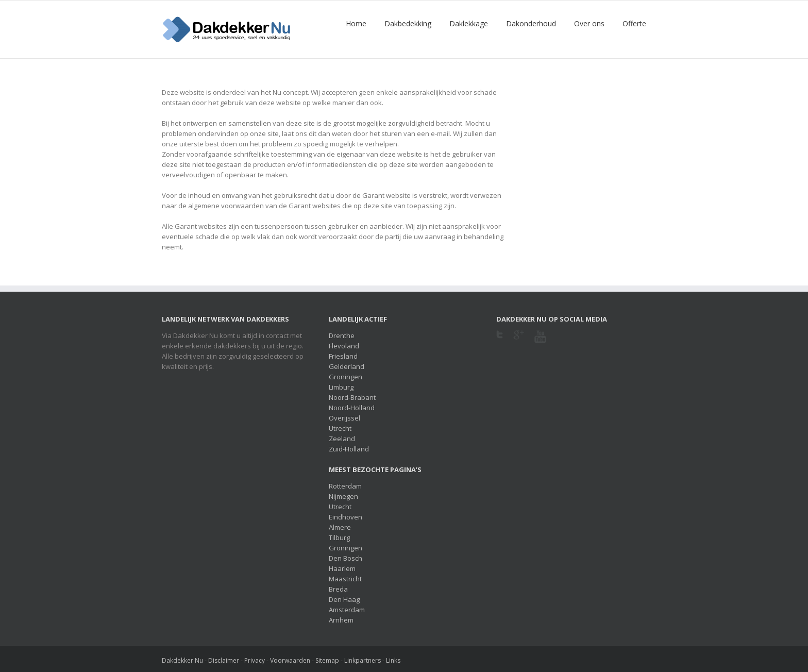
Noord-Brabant (352, 397)
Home (356, 23)
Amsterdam (347, 610)
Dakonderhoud (531, 23)
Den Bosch (346, 558)
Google (519, 341)
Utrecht (340, 428)
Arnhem (341, 620)
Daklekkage (469, 23)
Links (393, 660)
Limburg (341, 387)
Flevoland (344, 346)
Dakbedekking (408, 23)
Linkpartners (363, 660)
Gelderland (347, 366)
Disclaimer (224, 660)
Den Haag (344, 599)
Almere (340, 527)
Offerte (634, 23)
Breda (338, 589)
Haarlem (342, 568)
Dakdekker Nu (182, 660)
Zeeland (342, 439)
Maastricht (345, 579)
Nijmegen (343, 496)
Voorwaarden (290, 660)
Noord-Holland (352, 408)
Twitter (500, 338)
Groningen (346, 377)
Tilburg (339, 537)
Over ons (589, 23)
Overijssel (344, 418)
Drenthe (342, 335)
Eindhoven (346, 517)
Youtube (540, 343)
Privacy (255, 660)
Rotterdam (345, 486)
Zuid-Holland (349, 449)
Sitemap (327, 660)
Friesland (343, 356)
